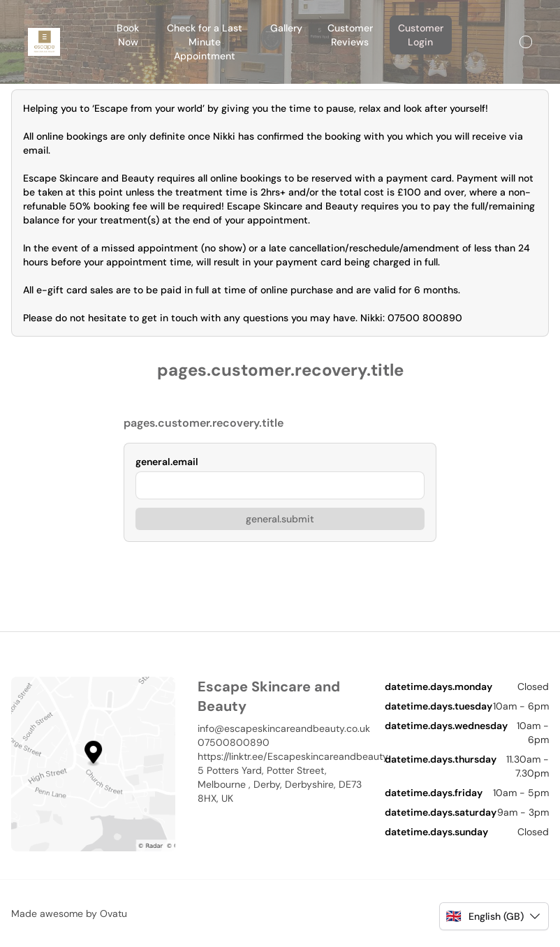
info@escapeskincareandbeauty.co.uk (280, 728)
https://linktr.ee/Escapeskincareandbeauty (280, 756)
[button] (494, 916)
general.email (167, 462)
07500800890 (234, 742)
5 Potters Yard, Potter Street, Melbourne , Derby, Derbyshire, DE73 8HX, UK (280, 784)
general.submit (280, 519)
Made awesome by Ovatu (69, 913)
